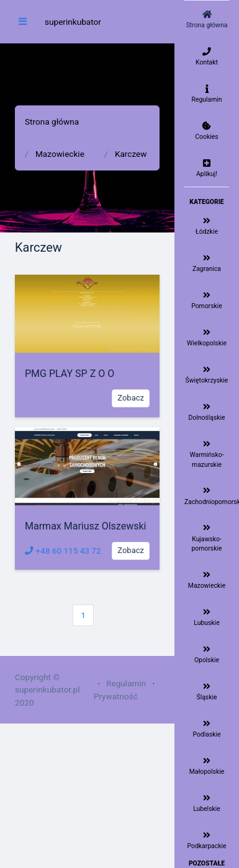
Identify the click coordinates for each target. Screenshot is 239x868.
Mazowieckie (60, 154)
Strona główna (52, 122)
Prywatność (116, 696)
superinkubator (73, 22)
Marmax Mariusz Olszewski (85, 526)
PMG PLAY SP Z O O (70, 374)
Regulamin (126, 683)
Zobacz (131, 398)
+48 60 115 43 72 (63, 551)
